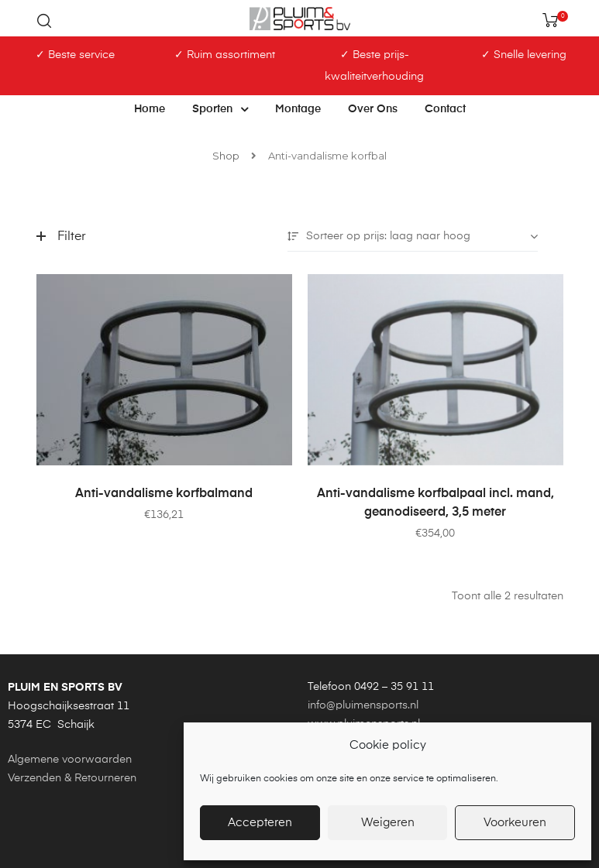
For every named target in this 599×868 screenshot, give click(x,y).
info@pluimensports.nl (363, 705)
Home (150, 109)
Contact (445, 109)
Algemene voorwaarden (70, 760)
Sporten (220, 109)
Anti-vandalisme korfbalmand (164, 494)
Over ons (373, 109)
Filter (61, 237)
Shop (226, 156)
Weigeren (388, 823)
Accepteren (260, 823)
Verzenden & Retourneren (72, 778)
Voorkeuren (515, 823)
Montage (298, 109)
